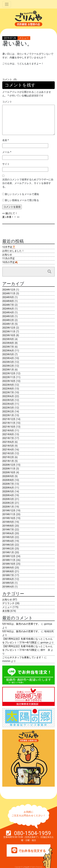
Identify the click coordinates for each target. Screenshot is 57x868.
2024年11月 (9, 293)
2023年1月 (8, 370)
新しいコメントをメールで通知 (22, 194)
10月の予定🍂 (10, 262)
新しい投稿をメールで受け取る (22, 200)
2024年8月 (8, 301)
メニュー (24, 38)
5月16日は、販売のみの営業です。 (21, 624)
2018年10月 (9, 564)
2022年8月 (8, 389)
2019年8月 (8, 526)
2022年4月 (8, 404)
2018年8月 (8, 571)
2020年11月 (9, 469)
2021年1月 (8, 461)
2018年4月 (8, 587)
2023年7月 (8, 347)
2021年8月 (8, 434)
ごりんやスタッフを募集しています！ (23, 657)
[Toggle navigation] (7, 4)
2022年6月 (8, 396)
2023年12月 (9, 328)
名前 (6, 140)
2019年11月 (9, 514)
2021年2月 (8, 457)
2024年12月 (9, 290)
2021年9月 (8, 431)
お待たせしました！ (13, 251)
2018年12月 (9, 556)
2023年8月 (8, 343)
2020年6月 (8, 488)
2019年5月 (8, 537)
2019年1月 (8, 552)
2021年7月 (8, 438)
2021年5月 (8, 446)
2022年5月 (8, 400)
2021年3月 (8, 453)
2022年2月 (8, 412)
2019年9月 (8, 522)
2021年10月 (9, 427)
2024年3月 (8, 316)
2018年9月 (8, 568)
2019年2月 (8, 549)
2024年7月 (8, 305)
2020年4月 (8, 495)
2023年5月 (8, 354)
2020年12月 (9, 465)
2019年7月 (8, 530)
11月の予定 (9, 258)
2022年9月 (8, 385)
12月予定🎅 (9, 247)
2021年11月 (9, 423)
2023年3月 (8, 362)
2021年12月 (9, 419)
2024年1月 (8, 324)
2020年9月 (8, 476)
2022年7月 (8, 392)
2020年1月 (8, 507)
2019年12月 (9, 511)
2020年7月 (8, 484)
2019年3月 (8, 545)
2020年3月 (8, 499)
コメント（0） (10, 79)
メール (7, 152)
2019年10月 (9, 518)
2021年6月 (8, 442)
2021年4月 (8, 450)
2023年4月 (8, 358)
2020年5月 (8, 492)
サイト (6, 164)
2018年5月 (8, 583)
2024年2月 (8, 320)
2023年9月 (8, 339)
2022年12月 (9, 373)
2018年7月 (8, 575)
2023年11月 (9, 332)
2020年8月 (8, 480)
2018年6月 (8, 579)
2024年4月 (8, 313)
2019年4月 (8, 541)
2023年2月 (8, 366)
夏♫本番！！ (9, 217)
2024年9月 (8, 297)
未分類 (6, 611)
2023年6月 (8, 351)
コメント (7, 102)
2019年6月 (8, 533)
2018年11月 (9, 560)
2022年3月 (8, 408)
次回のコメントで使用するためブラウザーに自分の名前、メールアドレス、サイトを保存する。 (28, 183)
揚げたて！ (11, 213)
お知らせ (7, 255)
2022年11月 (9, 377)
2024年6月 (8, 309)
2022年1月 (8, 415)
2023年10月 (9, 335)
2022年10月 (9, 381)
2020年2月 (8, 503)
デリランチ (8, 603)
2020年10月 (9, 472)
